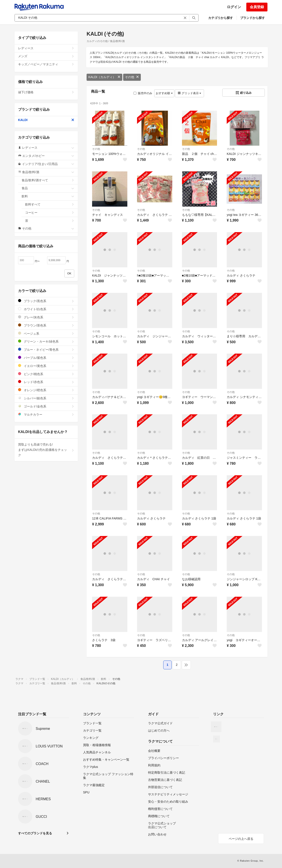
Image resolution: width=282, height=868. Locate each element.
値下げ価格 (46, 92)
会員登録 (257, 7)
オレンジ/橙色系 (46, 390)
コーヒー (50, 213)
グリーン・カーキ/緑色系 (46, 341)
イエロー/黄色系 (46, 366)
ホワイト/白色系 (46, 309)
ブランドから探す (252, 18)
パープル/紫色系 (46, 358)
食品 (48, 188)
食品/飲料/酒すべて (48, 180)
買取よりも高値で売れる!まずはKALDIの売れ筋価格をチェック (46, 450)
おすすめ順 (164, 93)
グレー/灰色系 (46, 317)
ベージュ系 (46, 333)
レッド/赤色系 (46, 382)
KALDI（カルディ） (104, 77)
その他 (132, 77)
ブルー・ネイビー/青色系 (46, 350)
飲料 (48, 196)
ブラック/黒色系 (46, 301)
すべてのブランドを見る (35, 833)
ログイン (234, 7)
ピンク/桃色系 (46, 374)
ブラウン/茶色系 (46, 325)
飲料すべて (50, 204)
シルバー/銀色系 (46, 398)
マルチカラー (46, 414)
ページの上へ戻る (241, 839)
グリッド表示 (189, 93)
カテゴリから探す (221, 18)
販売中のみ (143, 93)
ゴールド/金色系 (46, 406)
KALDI (46, 120)
